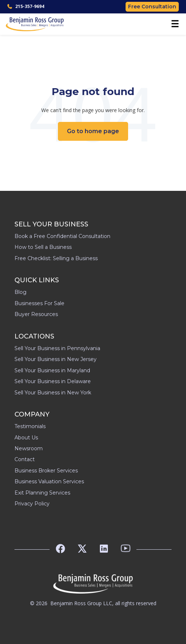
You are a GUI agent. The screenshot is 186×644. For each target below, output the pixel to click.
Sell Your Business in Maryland (52, 370)
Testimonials (30, 426)
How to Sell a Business (43, 247)
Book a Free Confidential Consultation (62, 236)
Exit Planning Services (42, 493)
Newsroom (29, 448)
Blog (20, 292)
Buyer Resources (36, 314)
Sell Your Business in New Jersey (56, 359)
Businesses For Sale (39, 303)
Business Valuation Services (49, 481)
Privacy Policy (32, 504)
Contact (25, 459)
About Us (26, 438)
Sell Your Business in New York (53, 393)
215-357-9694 (26, 6)
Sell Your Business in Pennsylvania (57, 348)
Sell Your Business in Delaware (53, 381)
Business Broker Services (46, 471)
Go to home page (93, 131)
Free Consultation (152, 7)
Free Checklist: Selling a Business (56, 258)
